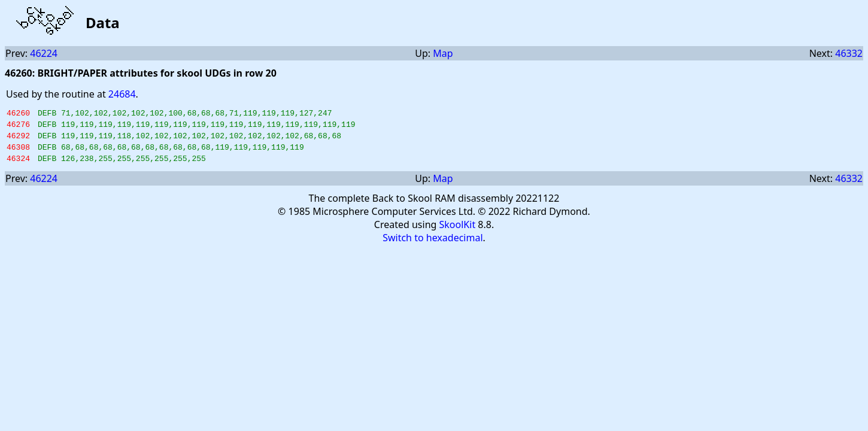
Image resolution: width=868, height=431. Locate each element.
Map (443, 53)
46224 (44, 53)
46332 (849, 53)
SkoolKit (458, 233)
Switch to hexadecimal (433, 247)
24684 (122, 94)
